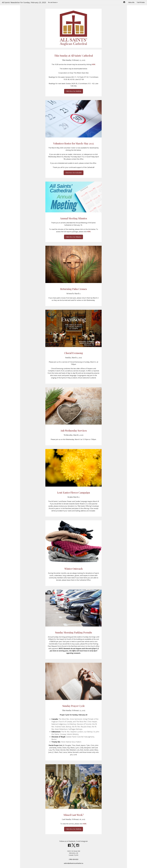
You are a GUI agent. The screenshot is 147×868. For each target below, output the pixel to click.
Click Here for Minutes (73, 237)
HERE (93, 64)
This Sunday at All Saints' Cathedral (74, 56)
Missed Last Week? (74, 815)
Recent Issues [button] (53, 2)
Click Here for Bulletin (74, 91)
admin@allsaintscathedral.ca (73, 863)
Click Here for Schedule (74, 173)
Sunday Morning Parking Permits (73, 632)
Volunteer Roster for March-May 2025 (73, 143)
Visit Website (141, 2)
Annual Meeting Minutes (73, 218)
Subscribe (131, 2)
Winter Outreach (73, 569)
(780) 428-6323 (74, 859)
